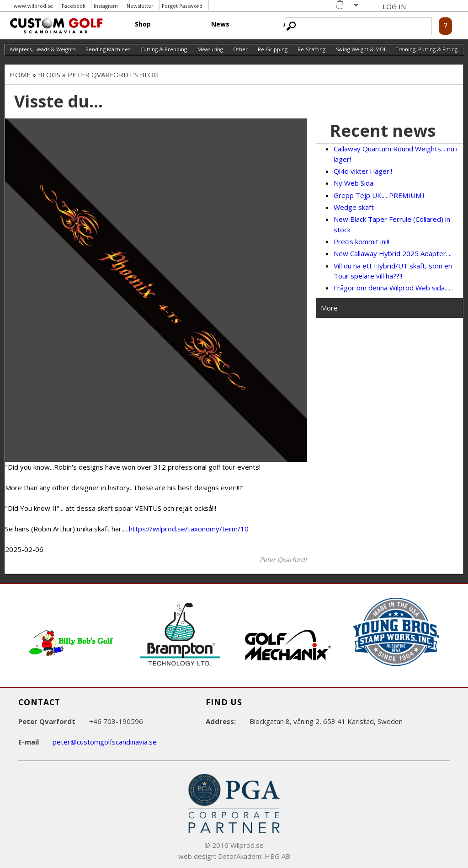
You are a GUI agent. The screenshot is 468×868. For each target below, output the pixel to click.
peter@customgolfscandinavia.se (105, 742)
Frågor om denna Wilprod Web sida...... (393, 288)
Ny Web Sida (354, 183)
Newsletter (140, 6)
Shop (143, 24)
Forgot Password (182, 6)
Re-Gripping (273, 49)
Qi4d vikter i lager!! (363, 171)
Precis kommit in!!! (362, 241)
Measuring (210, 49)
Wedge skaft (354, 207)
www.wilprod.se (33, 6)
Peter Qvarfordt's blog (113, 75)
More (329, 308)
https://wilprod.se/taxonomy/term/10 (189, 529)
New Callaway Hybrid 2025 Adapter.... (393, 253)
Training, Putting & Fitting (426, 49)
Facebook (74, 6)
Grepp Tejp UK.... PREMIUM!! (379, 195)
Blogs (49, 75)
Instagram (106, 6)
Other (240, 49)
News (220, 24)
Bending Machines (108, 49)
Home (20, 75)
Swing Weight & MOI (361, 49)
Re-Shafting (311, 49)
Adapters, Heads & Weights (43, 49)
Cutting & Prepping (164, 49)
